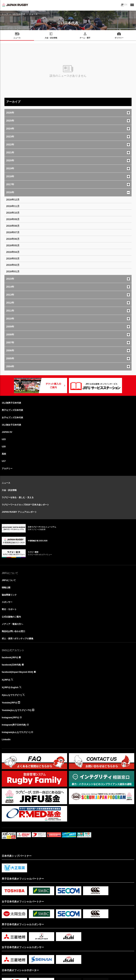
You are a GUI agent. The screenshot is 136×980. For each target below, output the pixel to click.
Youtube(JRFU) (9, 703)
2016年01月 (13, 271)
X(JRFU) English (10, 687)
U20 (4, 447)
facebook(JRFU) (10, 658)
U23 (4, 439)
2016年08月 (13, 226)
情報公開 (6, 588)
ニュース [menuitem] (17, 38)
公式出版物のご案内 (11, 617)
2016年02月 (13, 265)
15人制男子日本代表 (11, 403)
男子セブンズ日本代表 (12, 410)
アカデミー (7, 469)
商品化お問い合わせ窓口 (13, 631)
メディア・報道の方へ (12, 624)
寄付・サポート (9, 609)
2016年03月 (13, 259)
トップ (5, 14)
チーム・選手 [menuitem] (85, 38)
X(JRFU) (6, 680)
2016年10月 (13, 213)
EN (126, 5)
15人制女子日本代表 (11, 425)
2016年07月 (13, 232)
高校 (4, 454)
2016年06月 (13, 239)
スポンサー (7, 602)
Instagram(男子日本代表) (14, 725)
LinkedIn (6, 740)
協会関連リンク (9, 595)
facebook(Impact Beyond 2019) (17, 672)
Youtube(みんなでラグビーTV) (16, 710)
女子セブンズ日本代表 (12, 418)
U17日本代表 (19, 14)
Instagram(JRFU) (10, 718)
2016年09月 (13, 219)
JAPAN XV (7, 432)
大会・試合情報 (9, 490)
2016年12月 (13, 200)
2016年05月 (13, 245)
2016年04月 (13, 252)
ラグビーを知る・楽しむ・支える (18, 497)
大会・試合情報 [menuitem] (51, 38)
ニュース (6, 483)
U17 (4, 461)
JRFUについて (9, 580)
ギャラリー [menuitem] (119, 38)
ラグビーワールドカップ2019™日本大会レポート (25, 505)
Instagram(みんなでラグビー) (16, 732)
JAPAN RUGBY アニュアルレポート (19, 512)
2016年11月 (13, 206)
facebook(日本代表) (11, 665)
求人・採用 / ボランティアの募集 (18, 639)
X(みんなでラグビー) (12, 695)
